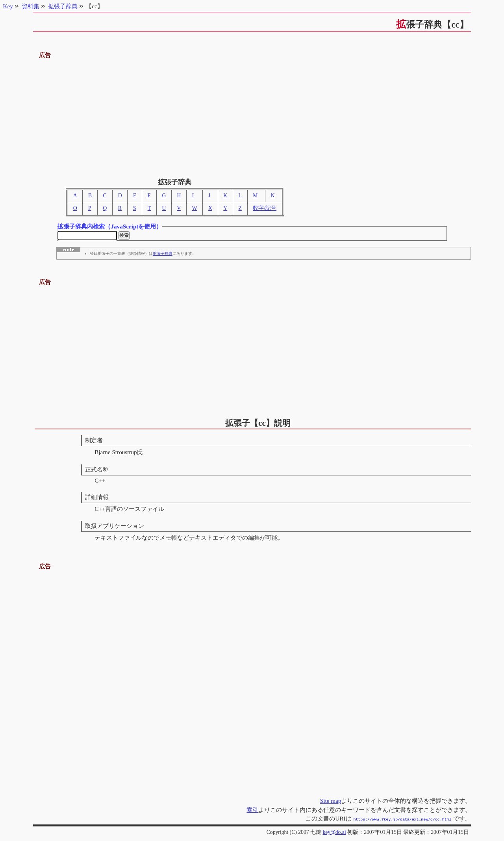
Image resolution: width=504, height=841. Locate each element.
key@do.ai (334, 832)
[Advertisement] (252, 115)
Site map (331, 801)
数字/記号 (265, 208)
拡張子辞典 (163, 255)
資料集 (31, 6)
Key (8, 6)
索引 (252, 810)
